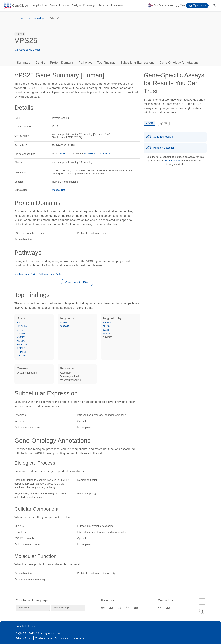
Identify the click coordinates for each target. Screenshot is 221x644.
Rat (63, 190)
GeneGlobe (20, 6)
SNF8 (20, 330)
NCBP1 (21, 341)
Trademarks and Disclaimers (52, 638)
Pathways (85, 63)
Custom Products (59, 5)
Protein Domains (62, 63)
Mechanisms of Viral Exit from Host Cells (38, 274)
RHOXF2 (22, 356)
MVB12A (22, 345)
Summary (24, 63)
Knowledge (90, 5)
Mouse (56, 190)
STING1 (21, 352)
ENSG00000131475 (98, 154)
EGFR (64, 323)
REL (19, 323)
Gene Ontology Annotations (179, 63)
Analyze (76, 5)
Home (19, 18)
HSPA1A (22, 326)
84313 (65, 154)
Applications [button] (40, 5)
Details (40, 63)
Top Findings (106, 63)
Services (104, 5)
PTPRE (21, 348)
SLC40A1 (65, 326)
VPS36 (21, 334)
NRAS (107, 334)
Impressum (78, 638)
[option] (20, 34)
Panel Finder (173, 161)
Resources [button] (117, 5)
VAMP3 (21, 337)
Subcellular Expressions (137, 63)
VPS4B (107, 323)
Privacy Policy (24, 638)
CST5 (106, 330)
